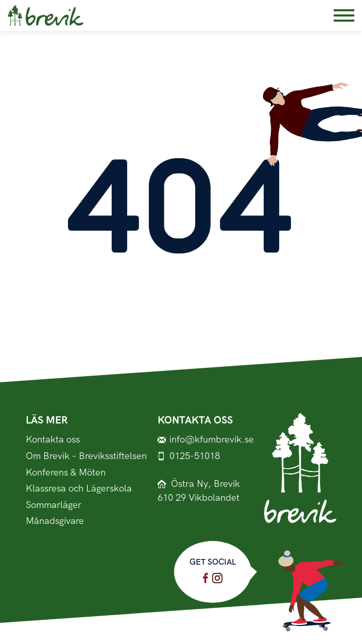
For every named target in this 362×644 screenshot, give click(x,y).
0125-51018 (189, 456)
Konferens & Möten (66, 473)
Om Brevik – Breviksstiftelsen (86, 456)
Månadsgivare (55, 521)
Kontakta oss (53, 440)
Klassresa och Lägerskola (79, 489)
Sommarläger (54, 505)
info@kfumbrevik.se (206, 440)
